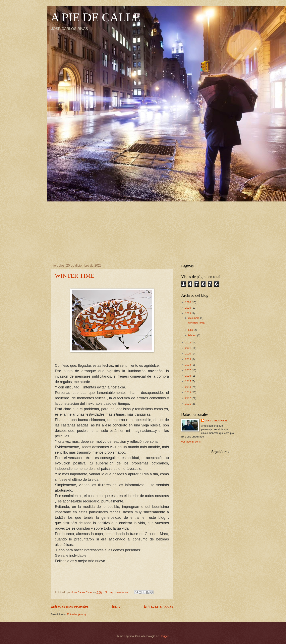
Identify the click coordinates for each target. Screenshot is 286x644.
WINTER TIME (75, 276)
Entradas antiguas (158, 606)
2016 (188, 376)
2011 (188, 404)
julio (191, 330)
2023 (188, 313)
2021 (188, 348)
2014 (188, 387)
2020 (188, 354)
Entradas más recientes (70, 606)
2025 (188, 308)
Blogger (164, 636)
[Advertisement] (143, 230)
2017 (188, 370)
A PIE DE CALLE (96, 17)
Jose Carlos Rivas (216, 421)
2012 (188, 398)
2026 (188, 302)
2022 (188, 343)
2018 (188, 365)
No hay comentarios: (117, 592)
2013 (188, 392)
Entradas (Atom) (76, 614)
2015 (188, 381)
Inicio (116, 606)
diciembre (194, 318)
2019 (188, 359)
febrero (193, 335)
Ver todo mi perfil (191, 442)
